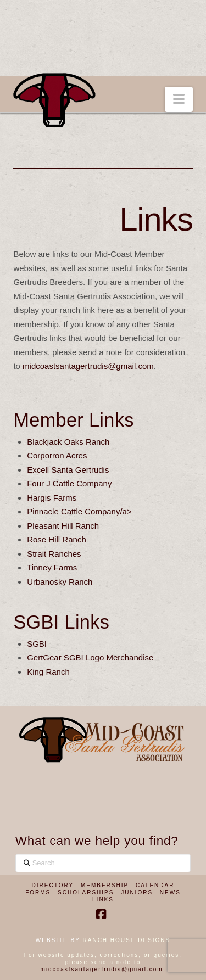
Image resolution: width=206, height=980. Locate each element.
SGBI (37, 644)
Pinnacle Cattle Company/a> (79, 511)
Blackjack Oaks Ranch (68, 442)
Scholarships (86, 892)
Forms (38, 892)
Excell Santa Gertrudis (68, 470)
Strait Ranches (54, 554)
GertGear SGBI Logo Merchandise (90, 657)
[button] (179, 100)
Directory (53, 885)
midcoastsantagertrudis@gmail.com (88, 366)
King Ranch (48, 672)
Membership (105, 885)
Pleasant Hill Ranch (63, 526)
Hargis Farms (52, 498)
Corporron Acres (57, 455)
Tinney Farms (52, 567)
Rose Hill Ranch (57, 539)
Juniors (137, 892)
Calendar (155, 885)
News (170, 892)
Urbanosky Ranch (60, 582)
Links (103, 900)
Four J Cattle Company (69, 483)
